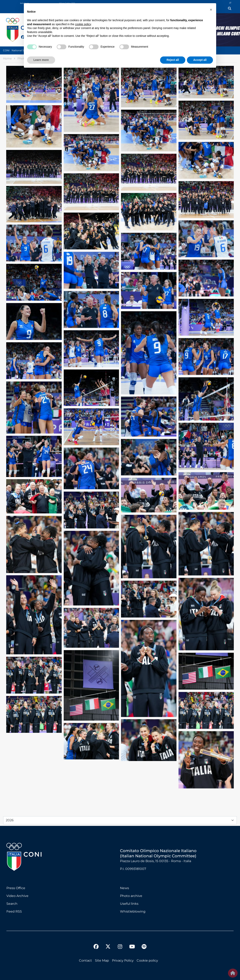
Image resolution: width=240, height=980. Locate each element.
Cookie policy (147, 960)
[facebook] (96, 947)
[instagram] (120, 947)
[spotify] (144, 947)
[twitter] (108, 943)
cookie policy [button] (83, 24)
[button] (211, 10)
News (125, 888)
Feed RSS (14, 911)
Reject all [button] (173, 60)
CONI (6, 50)
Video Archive (17, 896)
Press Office (16, 888)
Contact (85, 960)
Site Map (102, 960)
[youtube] (132, 947)
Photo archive (131, 896)
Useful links (129, 904)
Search (12, 904)
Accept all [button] (200, 60)
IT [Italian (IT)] (230, 3)
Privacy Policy (123, 960)
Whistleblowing (133, 911)
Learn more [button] (41, 60)
